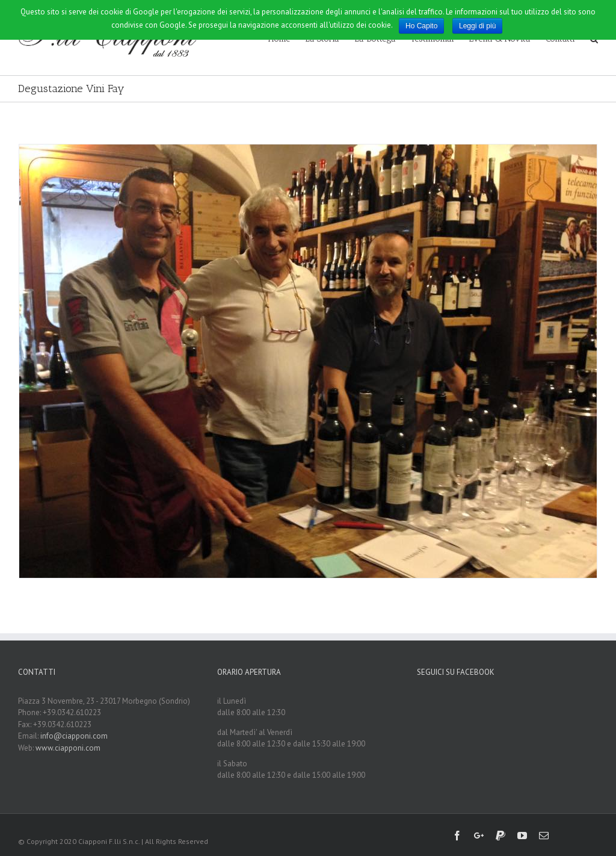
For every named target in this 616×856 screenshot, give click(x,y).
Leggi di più (477, 26)
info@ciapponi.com (74, 736)
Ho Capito (421, 26)
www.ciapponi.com (68, 748)
